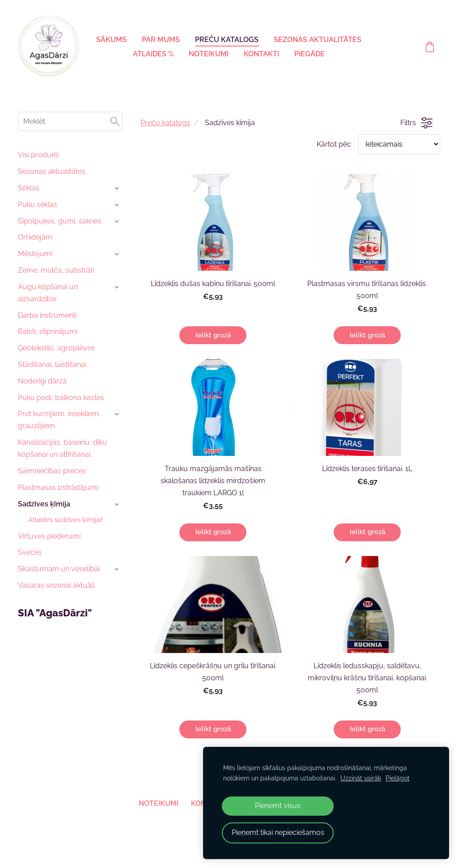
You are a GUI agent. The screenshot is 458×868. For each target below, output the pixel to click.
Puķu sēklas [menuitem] (38, 204)
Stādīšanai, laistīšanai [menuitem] (52, 364)
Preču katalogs (165, 123)
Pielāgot (398, 778)
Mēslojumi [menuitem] (35, 254)
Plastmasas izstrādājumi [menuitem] (58, 487)
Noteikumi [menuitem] (209, 54)
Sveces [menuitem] (30, 552)
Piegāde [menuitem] (310, 54)
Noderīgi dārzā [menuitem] (42, 381)
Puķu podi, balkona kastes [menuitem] (61, 398)
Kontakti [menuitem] (261, 54)
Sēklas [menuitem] (29, 188)
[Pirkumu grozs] (430, 47)
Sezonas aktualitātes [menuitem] (318, 40)
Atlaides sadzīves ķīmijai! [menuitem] (66, 520)
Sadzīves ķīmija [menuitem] (44, 504)
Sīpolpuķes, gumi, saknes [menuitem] (60, 221)
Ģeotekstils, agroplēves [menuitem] (56, 348)
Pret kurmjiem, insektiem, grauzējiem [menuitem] (59, 420)
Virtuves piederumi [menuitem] (49, 536)
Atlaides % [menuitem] (153, 54)
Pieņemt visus (278, 806)
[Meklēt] (70, 121)
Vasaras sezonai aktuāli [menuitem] (56, 585)
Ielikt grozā (213, 335)
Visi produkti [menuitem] (38, 155)
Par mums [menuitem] (161, 40)
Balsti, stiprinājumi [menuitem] (48, 331)
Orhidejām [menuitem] (35, 237)
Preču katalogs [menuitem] (227, 40)
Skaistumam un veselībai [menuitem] (59, 569)
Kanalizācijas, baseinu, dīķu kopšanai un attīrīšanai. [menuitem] (62, 448)
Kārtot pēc (334, 144)
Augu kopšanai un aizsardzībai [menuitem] (48, 293)
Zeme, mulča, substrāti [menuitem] (56, 270)
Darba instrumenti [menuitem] (47, 315)
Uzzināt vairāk (361, 778)
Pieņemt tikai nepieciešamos (278, 832)
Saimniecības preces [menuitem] (52, 471)
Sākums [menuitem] (111, 40)
